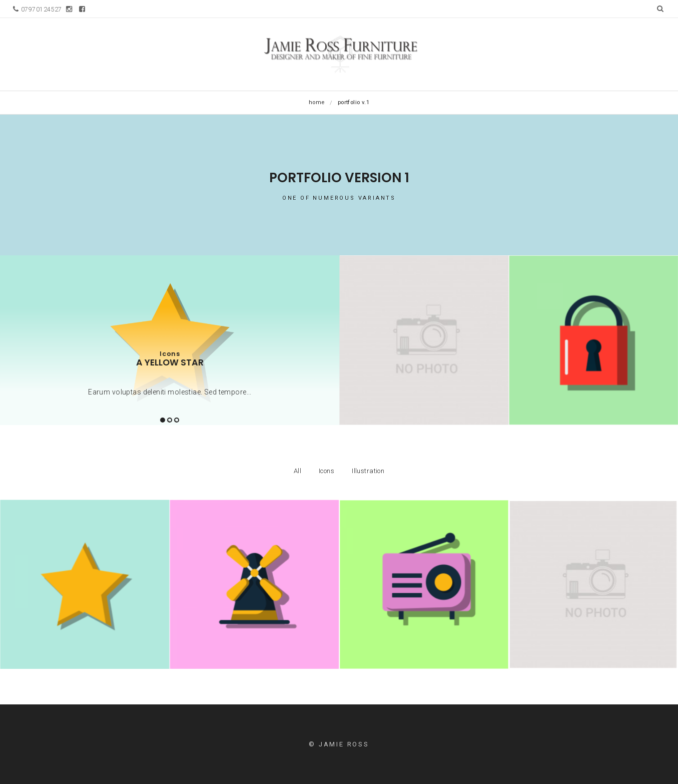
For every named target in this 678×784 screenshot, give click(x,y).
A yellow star (170, 362)
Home (317, 102)
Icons (170, 354)
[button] (660, 9)
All (297, 471)
